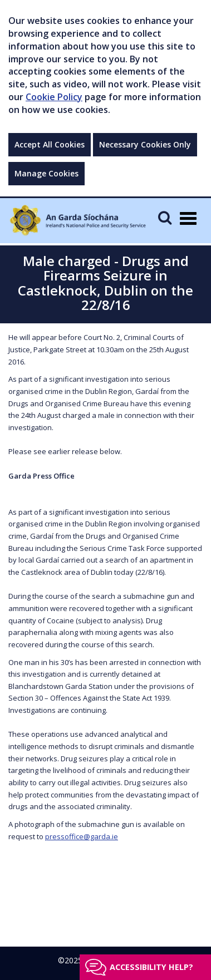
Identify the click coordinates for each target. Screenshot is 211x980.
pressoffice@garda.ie (82, 836)
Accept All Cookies (50, 144)
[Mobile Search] (165, 217)
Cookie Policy (54, 97)
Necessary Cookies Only (145, 144)
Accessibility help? (151, 967)
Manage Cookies (46, 173)
